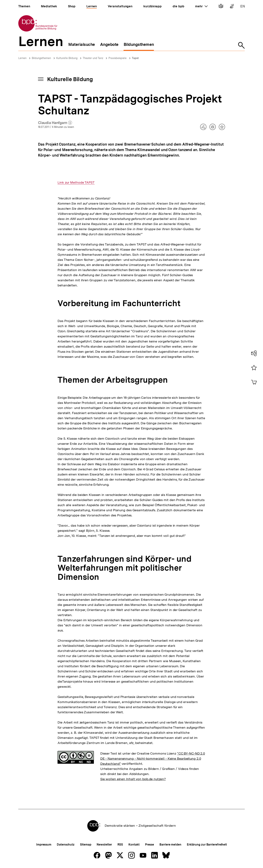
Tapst (135, 58)
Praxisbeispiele (118, 58)
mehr (201, 6)
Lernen (22, 58)
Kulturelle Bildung (67, 58)
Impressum (44, 845)
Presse (149, 845)
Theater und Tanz (93, 58)
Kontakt (134, 845)
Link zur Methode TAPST (76, 182)
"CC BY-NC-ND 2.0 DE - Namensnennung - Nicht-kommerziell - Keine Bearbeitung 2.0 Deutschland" (153, 758)
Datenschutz (66, 845)
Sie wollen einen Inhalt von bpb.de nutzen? (133, 779)
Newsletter (104, 845)
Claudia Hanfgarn (55, 123)
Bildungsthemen (41, 58)
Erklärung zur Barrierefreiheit (207, 845)
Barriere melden (170, 845)
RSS (120, 845)
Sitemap (86, 845)
